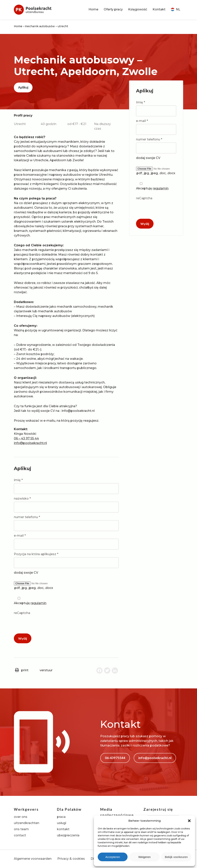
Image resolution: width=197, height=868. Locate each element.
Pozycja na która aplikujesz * (66, 560)
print (21, 670)
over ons (21, 817)
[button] (189, 821)
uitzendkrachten (27, 823)
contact (20, 835)
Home (93, 9)
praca (61, 817)
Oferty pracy (113, 9)
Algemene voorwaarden (33, 859)
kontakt (63, 829)
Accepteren (113, 857)
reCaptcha (66, 621)
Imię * (156, 108)
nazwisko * (66, 505)
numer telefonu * (66, 523)
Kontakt (159, 9)
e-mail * (66, 542)
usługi (62, 823)
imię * (66, 486)
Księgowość (138, 9)
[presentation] (43, 624)
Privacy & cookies (71, 859)
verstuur (42, 670)
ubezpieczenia (68, 835)
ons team (21, 829)
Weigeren (144, 857)
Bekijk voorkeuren (176, 857)
